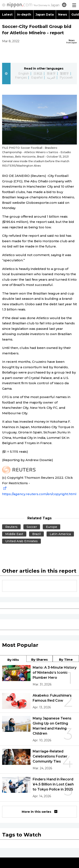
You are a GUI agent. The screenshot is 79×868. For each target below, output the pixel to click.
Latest (7, 14)
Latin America (60, 534)
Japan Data (45, 14)
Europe (52, 527)
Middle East (14, 534)
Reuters (11, 527)
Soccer (32, 527)
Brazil (36, 534)
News (63, 14)
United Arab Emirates (21, 541)
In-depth (24, 14)
